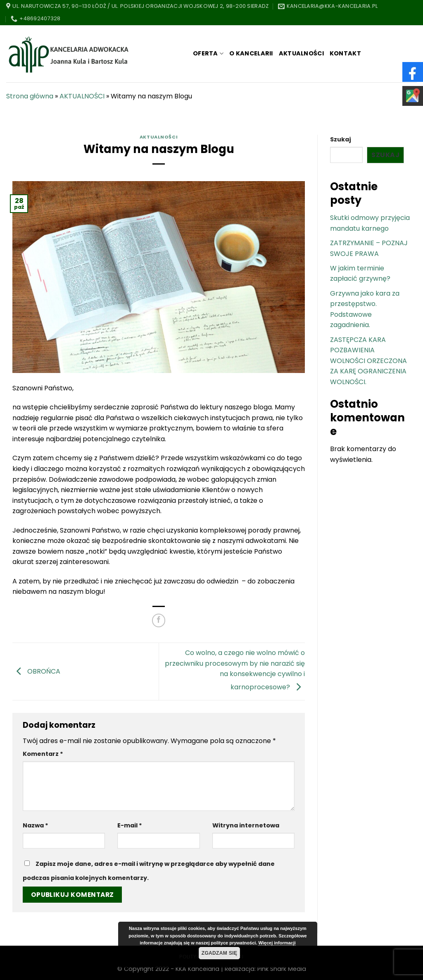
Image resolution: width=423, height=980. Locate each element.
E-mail (130, 825)
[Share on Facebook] (159, 620)
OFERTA (208, 53)
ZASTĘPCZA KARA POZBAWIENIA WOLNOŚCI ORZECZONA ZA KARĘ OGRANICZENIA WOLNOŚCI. (368, 361)
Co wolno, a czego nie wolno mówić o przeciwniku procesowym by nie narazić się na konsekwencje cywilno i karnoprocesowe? (235, 670)
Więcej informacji (277, 943)
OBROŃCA (36, 671)
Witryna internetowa (246, 825)
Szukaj (341, 139)
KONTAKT (345, 53)
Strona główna (30, 96)
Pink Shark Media (282, 969)
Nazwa (36, 825)
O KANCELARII (251, 53)
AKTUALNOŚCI (301, 53)
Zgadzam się (220, 953)
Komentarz (43, 754)
